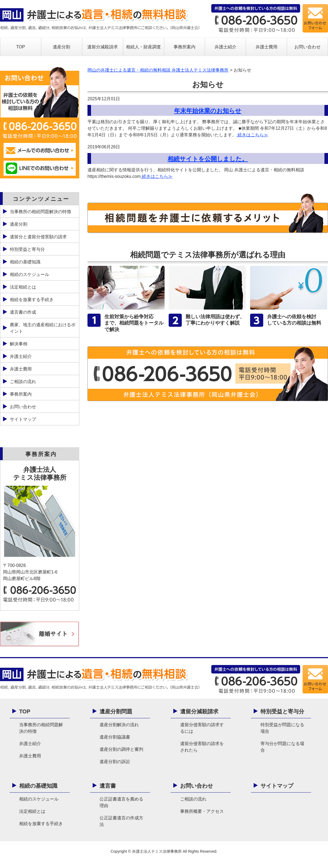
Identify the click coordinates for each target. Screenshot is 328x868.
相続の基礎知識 (25, 262)
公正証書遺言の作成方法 (121, 821)
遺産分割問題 (116, 711)
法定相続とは (23, 287)
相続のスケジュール (30, 274)
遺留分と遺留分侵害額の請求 (38, 237)
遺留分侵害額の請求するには (202, 728)
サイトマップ (23, 419)
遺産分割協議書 (115, 737)
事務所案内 (184, 47)
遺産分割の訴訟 (115, 762)
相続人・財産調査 (143, 47)
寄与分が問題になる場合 (282, 747)
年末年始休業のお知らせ (208, 111)
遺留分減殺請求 (102, 47)
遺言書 (108, 786)
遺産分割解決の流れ (119, 725)
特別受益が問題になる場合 (282, 728)
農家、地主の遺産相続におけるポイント (43, 328)
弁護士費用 (266, 47)
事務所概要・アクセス (202, 811)
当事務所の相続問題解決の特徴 (40, 212)
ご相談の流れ (23, 382)
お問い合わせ (307, 47)
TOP (21, 47)
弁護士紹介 (225, 47)
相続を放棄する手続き (32, 300)
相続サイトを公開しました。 (208, 159)
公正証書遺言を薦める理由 (121, 802)
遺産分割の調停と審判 (121, 749)
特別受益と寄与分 (27, 249)
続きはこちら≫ (252, 135)
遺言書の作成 (23, 312)
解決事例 (19, 344)
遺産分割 (61, 47)
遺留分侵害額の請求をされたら (202, 747)
